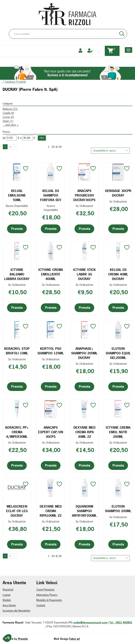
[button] (110, 151)
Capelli (8, 113)
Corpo (8, 117)
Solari (8, 121)
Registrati (8, 590)
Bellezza (10, 109)
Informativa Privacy (47, 595)
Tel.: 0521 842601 (121, 623)
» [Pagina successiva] (15, 147)
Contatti (41, 605)
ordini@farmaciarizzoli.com (90, 623)
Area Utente (9, 605)
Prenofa (23, 639)
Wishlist (7, 600)
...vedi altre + (11, 125)
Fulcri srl (75, 639)
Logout (7, 595)
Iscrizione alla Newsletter (17, 611)
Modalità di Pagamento (49, 600)
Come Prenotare (45, 590)
